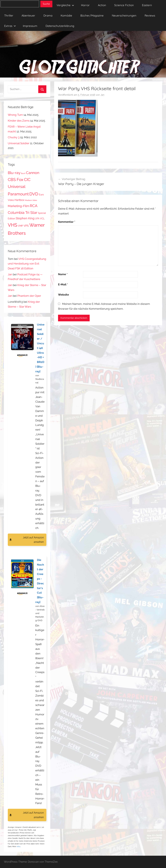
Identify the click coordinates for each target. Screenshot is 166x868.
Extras (10, 26)
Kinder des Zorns (19, 121)
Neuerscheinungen (124, 15)
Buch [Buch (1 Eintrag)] (23, 173)
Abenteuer (28, 15)
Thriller (9, 15)
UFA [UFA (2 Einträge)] (37, 219)
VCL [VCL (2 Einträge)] (42, 219)
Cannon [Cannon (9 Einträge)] (33, 173)
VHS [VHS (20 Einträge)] (13, 225)
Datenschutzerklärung (60, 26)
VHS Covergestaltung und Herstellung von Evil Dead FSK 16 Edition (27, 264)
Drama (48, 15)
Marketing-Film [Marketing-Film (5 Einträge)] (18, 206)
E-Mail (63, 284)
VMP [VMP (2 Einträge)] (21, 226)
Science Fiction (124, 5)
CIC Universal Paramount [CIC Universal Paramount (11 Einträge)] (19, 187)
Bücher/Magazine (92, 15)
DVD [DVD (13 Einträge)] (34, 194)
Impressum (30, 26)
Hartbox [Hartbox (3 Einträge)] (19, 200)
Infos (19, 847)
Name (63, 274)
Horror (85, 5)
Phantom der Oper (29, 296)
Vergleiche (65, 5)
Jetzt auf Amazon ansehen (33, 540)
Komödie (66, 15)
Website (63, 295)
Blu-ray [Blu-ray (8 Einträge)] (14, 173)
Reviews (150, 15)
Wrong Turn (15, 115)
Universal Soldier (19, 143)
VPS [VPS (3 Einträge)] (26, 226)
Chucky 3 (14, 137)
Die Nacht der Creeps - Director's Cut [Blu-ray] (40, 581)
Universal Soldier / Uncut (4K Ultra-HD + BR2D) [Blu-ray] (40, 348)
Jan (102, 95)
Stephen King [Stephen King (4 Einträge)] (25, 218)
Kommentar (67, 222)
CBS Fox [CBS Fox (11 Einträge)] (16, 180)
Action (102, 5)
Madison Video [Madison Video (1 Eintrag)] (31, 200)
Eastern (147, 5)
